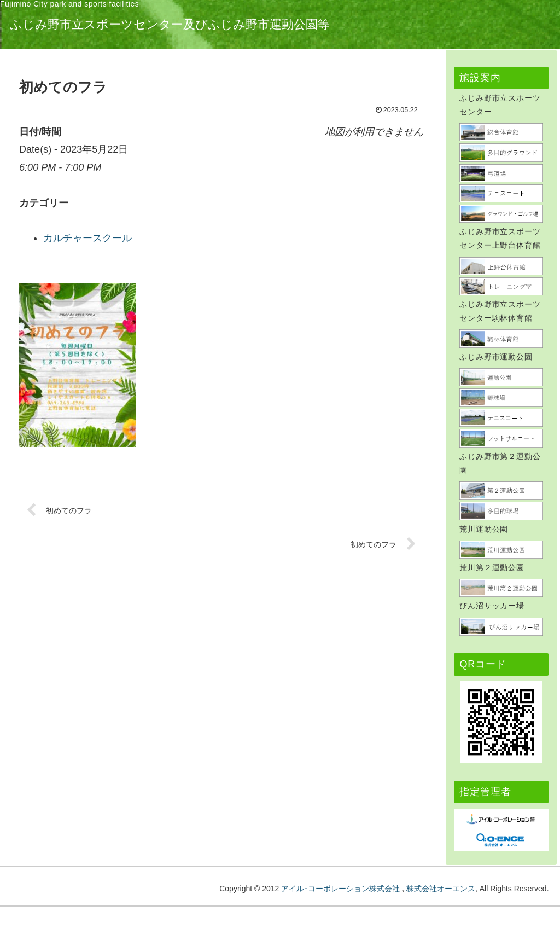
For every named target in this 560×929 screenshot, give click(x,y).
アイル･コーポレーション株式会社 (340, 889)
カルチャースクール (205, 238)
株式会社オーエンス (441, 889)
